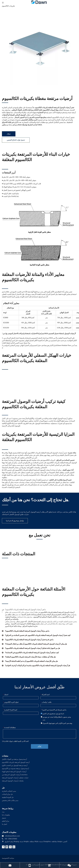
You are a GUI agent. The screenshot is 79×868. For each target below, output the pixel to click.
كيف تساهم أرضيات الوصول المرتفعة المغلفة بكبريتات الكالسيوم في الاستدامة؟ (32, 653)
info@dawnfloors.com (12, 836)
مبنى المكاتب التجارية (9, 791)
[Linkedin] (7, 847)
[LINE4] (5, 505)
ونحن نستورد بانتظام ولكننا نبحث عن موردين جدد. (56, 718)
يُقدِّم (39, 746)
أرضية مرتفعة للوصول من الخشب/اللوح (15, 765)
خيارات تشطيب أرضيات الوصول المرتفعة (15, 778)
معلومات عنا (6, 815)
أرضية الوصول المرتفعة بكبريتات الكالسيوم (16, 762)
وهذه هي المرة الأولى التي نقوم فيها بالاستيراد (56, 723)
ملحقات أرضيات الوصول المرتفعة (13, 781)
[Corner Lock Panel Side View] (39, 216)
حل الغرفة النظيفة (8, 797)
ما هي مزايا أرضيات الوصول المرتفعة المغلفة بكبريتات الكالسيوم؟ (27, 631)
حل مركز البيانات (7, 794)
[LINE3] (5, 103)
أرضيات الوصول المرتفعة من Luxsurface (15, 775)
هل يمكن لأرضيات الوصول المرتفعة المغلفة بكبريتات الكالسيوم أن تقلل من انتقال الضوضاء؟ (36, 644)
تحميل (4, 818)
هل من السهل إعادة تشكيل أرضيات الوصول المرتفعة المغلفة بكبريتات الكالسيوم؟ (32, 648)
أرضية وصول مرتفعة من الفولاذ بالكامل (14, 759)
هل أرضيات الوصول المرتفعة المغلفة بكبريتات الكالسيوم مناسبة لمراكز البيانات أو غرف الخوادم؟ (37, 665)
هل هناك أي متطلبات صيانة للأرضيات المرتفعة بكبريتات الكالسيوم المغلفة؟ (30, 657)
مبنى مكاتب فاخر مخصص (10, 800)
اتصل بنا (4, 824)
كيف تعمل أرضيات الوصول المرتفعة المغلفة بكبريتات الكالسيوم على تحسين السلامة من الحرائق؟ (38, 635)
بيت (3, 812)
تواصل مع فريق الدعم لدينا (15, 521)
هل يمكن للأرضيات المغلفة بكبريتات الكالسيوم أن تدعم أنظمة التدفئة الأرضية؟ (31, 661)
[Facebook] (3, 847)
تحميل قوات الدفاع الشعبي (16, 140)
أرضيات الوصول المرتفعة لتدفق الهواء (14, 772)
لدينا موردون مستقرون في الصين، (53, 714)
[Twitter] (10, 847)
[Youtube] (14, 847)
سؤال (9, 134)
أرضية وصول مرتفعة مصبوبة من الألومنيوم (15, 768)
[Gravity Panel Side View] (39, 249)
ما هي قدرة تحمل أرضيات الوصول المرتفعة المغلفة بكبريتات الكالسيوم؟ (29, 640)
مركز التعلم (6, 821)
